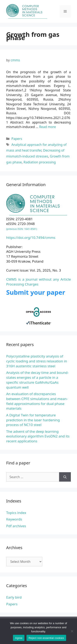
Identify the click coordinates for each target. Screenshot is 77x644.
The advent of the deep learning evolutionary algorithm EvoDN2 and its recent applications (38, 436)
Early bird (14, 597)
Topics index (16, 513)
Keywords (14, 519)
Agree (19, 638)
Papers (17, 139)
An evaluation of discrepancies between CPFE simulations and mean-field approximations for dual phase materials (37, 401)
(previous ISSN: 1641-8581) (22, 229)
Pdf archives (16, 526)
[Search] (65, 477)
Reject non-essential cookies (46, 638)
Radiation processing (40, 162)
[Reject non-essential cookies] (72, 631)
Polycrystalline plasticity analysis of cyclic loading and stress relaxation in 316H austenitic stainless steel (37, 361)
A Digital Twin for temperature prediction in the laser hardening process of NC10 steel (33, 420)
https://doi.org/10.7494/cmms (31, 238)
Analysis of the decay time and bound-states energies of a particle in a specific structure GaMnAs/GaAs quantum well (37, 380)
